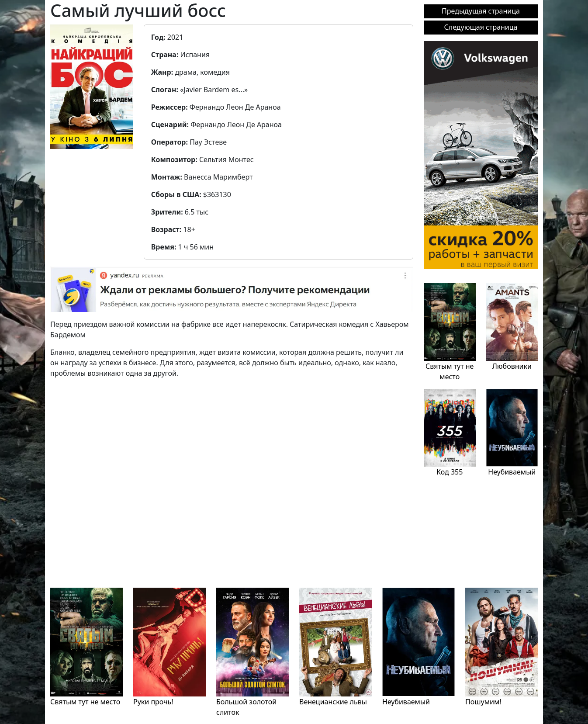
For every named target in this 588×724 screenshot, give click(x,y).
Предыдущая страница (481, 11)
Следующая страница (481, 27)
